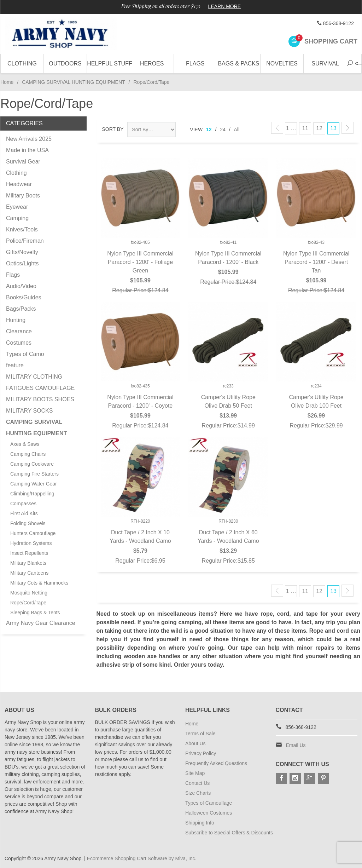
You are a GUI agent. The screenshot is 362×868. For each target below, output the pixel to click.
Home (7, 82)
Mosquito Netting (29, 593)
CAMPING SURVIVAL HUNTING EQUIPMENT (73, 82)
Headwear (19, 184)
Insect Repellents (29, 553)
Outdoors (65, 64)
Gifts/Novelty (22, 252)
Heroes (152, 64)
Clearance (19, 331)
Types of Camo (25, 354)
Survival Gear (23, 162)
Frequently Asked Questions (216, 763)
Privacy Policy (201, 753)
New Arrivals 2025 (29, 139)
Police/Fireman (25, 241)
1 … (291, 128)
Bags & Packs (238, 64)
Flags (195, 64)
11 (305, 128)
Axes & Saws (25, 444)
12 (209, 130)
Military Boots (23, 196)
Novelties (282, 64)
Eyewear (17, 207)
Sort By (113, 129)
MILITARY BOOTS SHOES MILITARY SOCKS (40, 405)
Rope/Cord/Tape (28, 603)
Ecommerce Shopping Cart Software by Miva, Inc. (142, 858)
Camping (17, 218)
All (237, 130)
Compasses (23, 504)
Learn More (225, 6)
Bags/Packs (21, 309)
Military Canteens (29, 573)
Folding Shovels (28, 523)
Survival (325, 64)
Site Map (195, 773)
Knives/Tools (22, 229)
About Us (195, 743)
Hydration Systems (31, 543)
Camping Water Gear (34, 484)
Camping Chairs (28, 454)
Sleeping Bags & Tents (35, 613)
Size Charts (198, 793)
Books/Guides (24, 297)
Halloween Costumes (209, 813)
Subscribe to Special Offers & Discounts (229, 833)
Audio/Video (21, 286)
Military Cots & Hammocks (39, 583)
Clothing (22, 64)
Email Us (296, 745)
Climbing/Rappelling (32, 494)
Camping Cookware (32, 464)
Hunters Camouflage (33, 533)
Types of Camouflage (209, 803)
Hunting (16, 320)
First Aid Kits (24, 513)
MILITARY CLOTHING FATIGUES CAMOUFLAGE (40, 382)
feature (15, 365)
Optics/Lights (22, 263)
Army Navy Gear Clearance (41, 623)
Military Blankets (28, 563)
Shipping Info (200, 823)
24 (223, 130)
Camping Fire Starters (34, 474)
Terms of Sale (200, 734)
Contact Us (197, 783)
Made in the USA (27, 150)
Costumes (19, 343)
